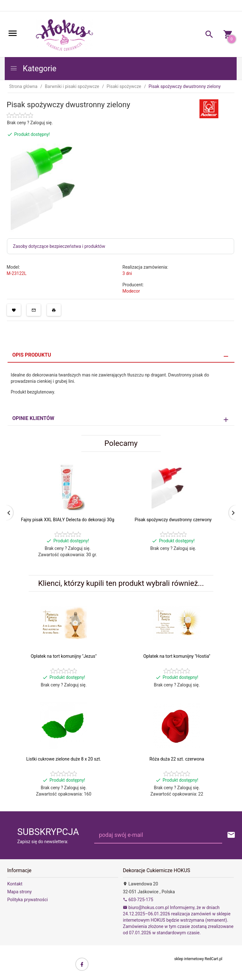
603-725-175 (138, 900)
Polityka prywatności (28, 900)
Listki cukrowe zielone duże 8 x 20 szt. (63, 759)
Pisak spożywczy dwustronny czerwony (173, 520)
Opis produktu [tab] (32, 355)
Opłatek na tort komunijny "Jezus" (63, 656)
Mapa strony (20, 892)
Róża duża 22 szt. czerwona (177, 759)
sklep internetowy (189, 959)
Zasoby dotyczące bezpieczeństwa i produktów (59, 246)
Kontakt (15, 884)
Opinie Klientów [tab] (33, 418)
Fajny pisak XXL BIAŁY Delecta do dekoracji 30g (67, 520)
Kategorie (33, 69)
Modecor (131, 291)
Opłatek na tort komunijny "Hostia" (177, 656)
